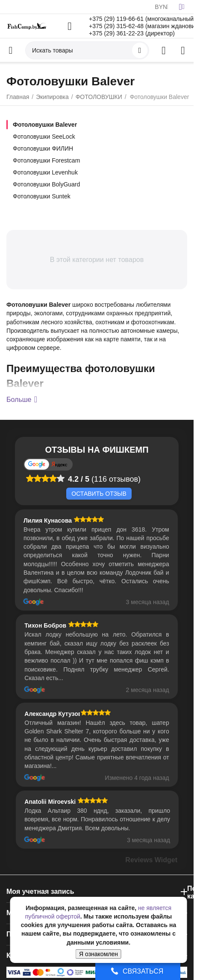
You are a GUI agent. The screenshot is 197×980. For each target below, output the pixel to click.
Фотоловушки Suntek (42, 196)
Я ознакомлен (98, 954)
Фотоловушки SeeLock (44, 137)
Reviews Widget (151, 860)
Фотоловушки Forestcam (46, 160)
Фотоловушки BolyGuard (46, 184)
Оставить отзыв (99, 494)
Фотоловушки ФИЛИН (43, 148)
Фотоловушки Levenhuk (45, 172)
